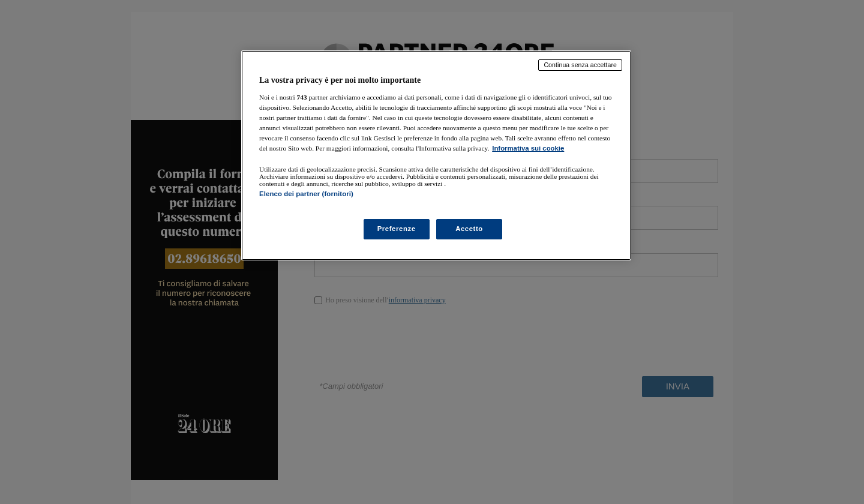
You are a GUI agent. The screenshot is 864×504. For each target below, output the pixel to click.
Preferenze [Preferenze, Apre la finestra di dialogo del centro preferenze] (397, 229)
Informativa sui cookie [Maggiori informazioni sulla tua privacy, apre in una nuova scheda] (528, 148)
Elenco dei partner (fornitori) (306, 194)
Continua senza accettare (580, 65)
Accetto (469, 229)
